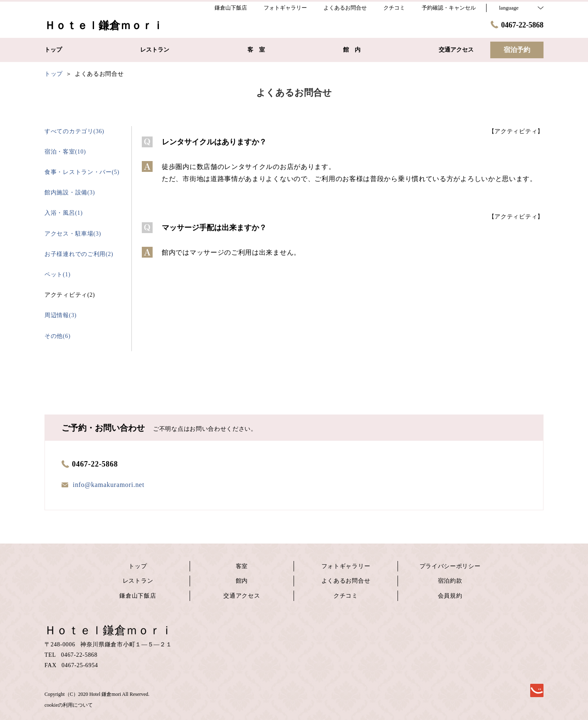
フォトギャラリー (346, 566)
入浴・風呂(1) (64, 213)
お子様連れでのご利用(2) (79, 254)
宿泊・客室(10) (65, 152)
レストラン (138, 581)
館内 (242, 581)
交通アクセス (242, 596)
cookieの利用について (69, 705)
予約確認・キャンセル (449, 8)
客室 (242, 566)
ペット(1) (58, 274)
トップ (138, 566)
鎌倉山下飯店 (138, 596)
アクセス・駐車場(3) (73, 234)
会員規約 (450, 596)
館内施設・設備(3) (70, 192)
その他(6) (58, 336)
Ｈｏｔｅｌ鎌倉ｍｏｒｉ (109, 630)
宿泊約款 (450, 581)
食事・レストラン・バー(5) (82, 172)
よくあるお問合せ (346, 581)
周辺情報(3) (61, 315)
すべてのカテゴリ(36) (74, 131)
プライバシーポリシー (450, 566)
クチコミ (346, 596)
